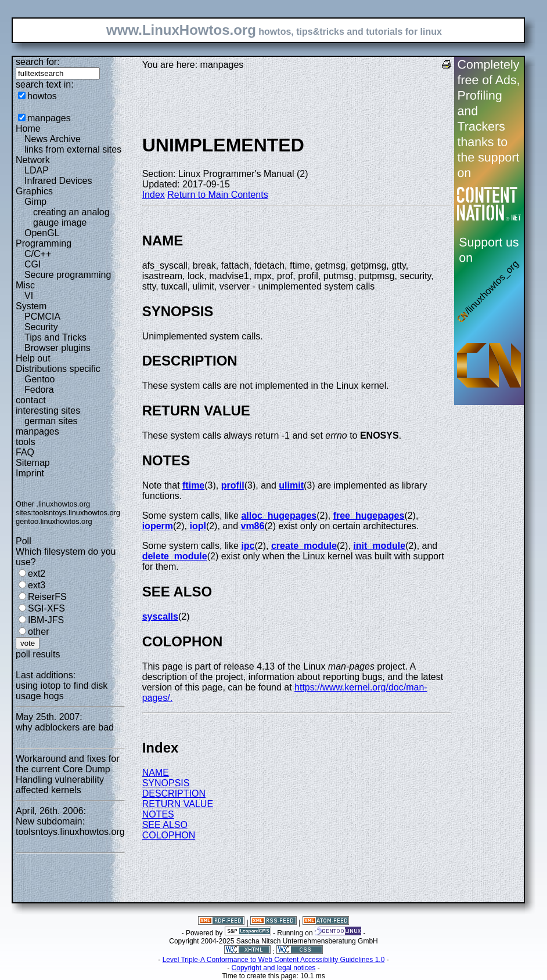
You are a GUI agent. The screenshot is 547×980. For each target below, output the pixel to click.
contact (31, 400)
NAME (156, 773)
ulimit (291, 485)
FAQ (25, 452)
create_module (304, 546)
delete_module (175, 556)
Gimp (35, 202)
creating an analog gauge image (71, 217)
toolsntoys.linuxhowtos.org (77, 513)
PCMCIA (42, 317)
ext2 (37, 574)
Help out (33, 358)
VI (29, 296)
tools (26, 442)
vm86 (252, 526)
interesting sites (48, 411)
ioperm (158, 526)
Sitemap (33, 463)
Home (28, 129)
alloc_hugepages (279, 516)
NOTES (158, 814)
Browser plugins (57, 348)
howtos (42, 96)
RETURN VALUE (178, 804)
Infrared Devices (58, 181)
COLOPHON (169, 835)
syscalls (160, 616)
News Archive (53, 139)
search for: (38, 62)
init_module (379, 546)
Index (154, 195)
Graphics (34, 191)
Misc (25, 285)
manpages (49, 118)
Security (41, 327)
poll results (38, 654)
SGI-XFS (46, 608)
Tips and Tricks (55, 337)
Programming (44, 243)
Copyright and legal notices (274, 968)
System (31, 306)
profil (233, 485)
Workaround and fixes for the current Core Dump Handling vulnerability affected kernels (67, 774)
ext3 (37, 585)
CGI (33, 264)
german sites (51, 421)
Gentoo (39, 379)
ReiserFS (47, 597)
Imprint (30, 473)
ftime (193, 485)
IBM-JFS (46, 620)
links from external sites (73, 149)
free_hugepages (369, 516)
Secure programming (68, 275)
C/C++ (38, 254)
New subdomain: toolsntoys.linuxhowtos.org (70, 827)
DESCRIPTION (174, 793)
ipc (248, 546)
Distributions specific (58, 369)
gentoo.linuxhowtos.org (54, 521)
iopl (197, 526)
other (38, 632)
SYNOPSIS (166, 783)
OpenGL (42, 233)
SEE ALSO (165, 825)
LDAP (37, 170)
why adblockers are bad (65, 727)
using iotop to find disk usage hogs (62, 691)
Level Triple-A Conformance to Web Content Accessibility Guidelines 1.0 (274, 960)
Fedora (39, 390)
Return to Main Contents (217, 195)
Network (33, 160)
